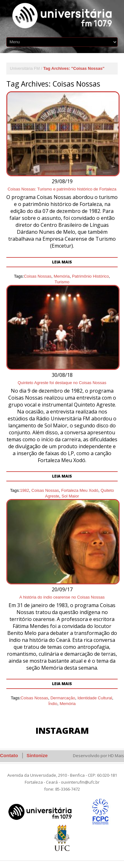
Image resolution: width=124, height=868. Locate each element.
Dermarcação (63, 698)
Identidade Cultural (95, 698)
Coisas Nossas (34, 698)
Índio (53, 704)
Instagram (62, 730)
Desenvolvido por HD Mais (98, 756)
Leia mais (62, 684)
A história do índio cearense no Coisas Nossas (62, 597)
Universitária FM (25, 68)
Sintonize (37, 755)
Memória (68, 704)
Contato (9, 755)
